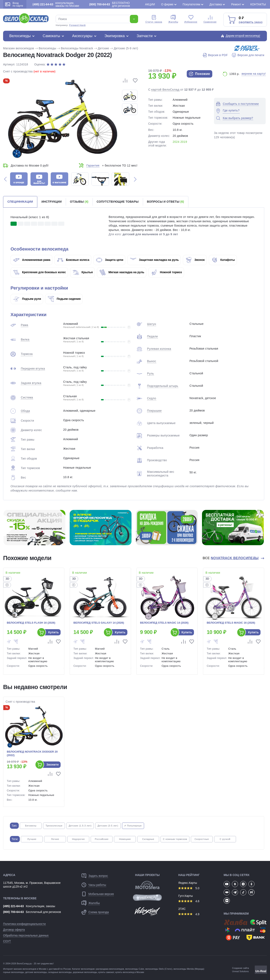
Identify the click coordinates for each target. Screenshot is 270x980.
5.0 (189, 888)
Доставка (216, 4)
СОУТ (7, 941)
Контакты (258, 4)
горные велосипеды (13, 972)
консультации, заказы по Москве (56, 4)
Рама (25, 325)
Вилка (25, 339)
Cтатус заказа (154, 19)
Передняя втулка (33, 369)
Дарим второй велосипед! (243, 36)
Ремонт (236, 4)
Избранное (191, 19)
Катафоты (223, 260)
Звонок (195, 260)
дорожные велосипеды (85, 972)
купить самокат (106, 972)
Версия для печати (248, 55)
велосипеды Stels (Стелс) (159, 969)
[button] (5, 179)
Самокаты (51, 36)
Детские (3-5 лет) (108, 826)
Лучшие (32, 839)
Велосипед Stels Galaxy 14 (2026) (99, 623)
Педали (153, 336)
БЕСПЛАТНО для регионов (110, 4)
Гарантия (93, 166)
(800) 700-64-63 (13, 912)
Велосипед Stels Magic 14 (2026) (164, 623)
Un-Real (261, 971)
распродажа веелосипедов (110, 969)
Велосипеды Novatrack (77, 48)
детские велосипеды (36, 972)
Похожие (200, 74)
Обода (25, 411)
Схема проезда (99, 912)
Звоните (53, 765)
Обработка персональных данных (26, 935)
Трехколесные (54, 826)
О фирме (167, 4)
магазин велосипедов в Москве (30, 969)
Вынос (152, 361)
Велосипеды (20, 36)
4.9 (189, 914)
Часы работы (97, 885)
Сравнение (210, 19)
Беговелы (31, 826)
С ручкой (225, 839)
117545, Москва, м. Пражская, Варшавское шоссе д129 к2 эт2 (32, 885)
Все (231, 558)
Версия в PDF (215, 55)
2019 (184, 142)
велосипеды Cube (135, 969)
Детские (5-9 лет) (126, 48)
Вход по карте (14, 4)
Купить (53, 632)
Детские (104, 48)
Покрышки (154, 411)
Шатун (152, 324)
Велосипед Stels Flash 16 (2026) (31, 623)
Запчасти (145, 36)
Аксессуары (82, 36)
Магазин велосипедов (19, 48)
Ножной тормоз (167, 272)
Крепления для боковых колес (40, 272)
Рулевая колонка (159, 349)
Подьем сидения (64, 299)
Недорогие (78, 839)
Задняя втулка (31, 383)
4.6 (189, 901)
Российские (102, 839)
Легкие (55, 839)
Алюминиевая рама (32, 260)
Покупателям (191, 4)
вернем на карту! (254, 74)
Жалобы (173, 19)
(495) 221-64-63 (13, 906)
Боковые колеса (73, 260)
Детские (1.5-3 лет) (80, 826)
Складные (148, 839)
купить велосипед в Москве (130, 972)
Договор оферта (14, 930)
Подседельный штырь (163, 386)
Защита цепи (110, 260)
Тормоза (27, 354)
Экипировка (115, 36)
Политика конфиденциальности (24, 924)
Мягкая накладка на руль (122, 272)
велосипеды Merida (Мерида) (189, 969)
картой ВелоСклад (165, 89)
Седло (152, 398)
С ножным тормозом (175, 839)
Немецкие (125, 839)
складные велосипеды (60, 972)
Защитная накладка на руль (154, 260)
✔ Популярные (133, 826)
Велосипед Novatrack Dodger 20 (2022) (32, 753)
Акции (150, 4)
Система (27, 397)
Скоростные (202, 839)
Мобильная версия (101, 894)
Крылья (83, 272)
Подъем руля (27, 299)
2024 (176, 142)
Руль (151, 374)
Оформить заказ (251, 22)
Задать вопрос (98, 876)
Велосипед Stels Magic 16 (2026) (231, 623)
